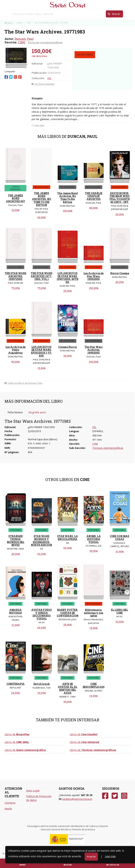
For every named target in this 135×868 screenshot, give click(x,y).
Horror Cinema (120, 273)
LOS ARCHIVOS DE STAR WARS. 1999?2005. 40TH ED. (67, 278)
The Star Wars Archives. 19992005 (94, 350)
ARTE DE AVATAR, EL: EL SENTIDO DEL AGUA (67, 688)
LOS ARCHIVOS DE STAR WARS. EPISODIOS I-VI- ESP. (42, 351)
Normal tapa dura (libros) (43, 439)
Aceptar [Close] (91, 856)
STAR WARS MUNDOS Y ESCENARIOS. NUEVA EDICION (41, 540)
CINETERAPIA (16, 684)
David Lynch (42, 684)
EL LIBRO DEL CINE (120, 611)
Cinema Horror (68, 347)
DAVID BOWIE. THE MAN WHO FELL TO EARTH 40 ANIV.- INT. (120, 198)
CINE (22, 42)
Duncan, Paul (24, 39)
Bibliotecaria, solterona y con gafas (94, 613)
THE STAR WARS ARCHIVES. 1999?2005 (16, 276)
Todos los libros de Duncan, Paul (23, 383)
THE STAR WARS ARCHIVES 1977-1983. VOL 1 (42, 276)
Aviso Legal (33, 791)
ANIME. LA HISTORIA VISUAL (94, 539)
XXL (49, 78)
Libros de (17, 734)
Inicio (9, 23)
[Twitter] (115, 796)
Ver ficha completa (43, 84)
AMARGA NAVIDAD (15, 611)
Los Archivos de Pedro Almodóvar (15, 350)
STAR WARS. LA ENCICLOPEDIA (67, 538)
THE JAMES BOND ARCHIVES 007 (16, 198)
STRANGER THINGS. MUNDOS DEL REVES (16, 540)
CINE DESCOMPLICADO (94, 685)
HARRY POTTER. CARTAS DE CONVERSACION (68, 613)
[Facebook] (105, 796)
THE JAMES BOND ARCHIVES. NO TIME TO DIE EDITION (42, 199)
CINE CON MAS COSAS (120, 538)
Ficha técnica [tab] (15, 412)
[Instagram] (124, 796)
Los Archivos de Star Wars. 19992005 (94, 276)
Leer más (110, 856)
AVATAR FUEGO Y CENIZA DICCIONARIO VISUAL (42, 614)
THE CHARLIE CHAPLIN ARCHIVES (94, 196)
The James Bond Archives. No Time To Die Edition (67, 198)
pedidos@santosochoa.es (77, 799)
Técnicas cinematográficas (45, 42)
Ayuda (8, 808)
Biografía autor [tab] (37, 412)
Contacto (10, 803)
